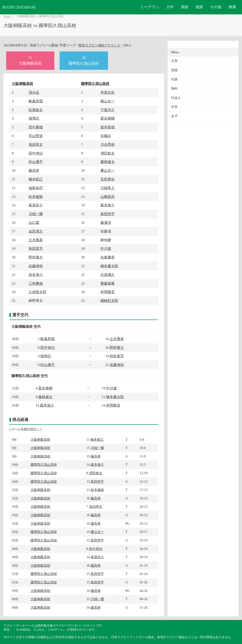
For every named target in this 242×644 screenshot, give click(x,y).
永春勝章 (108, 257)
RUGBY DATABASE (19, 7)
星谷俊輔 (108, 118)
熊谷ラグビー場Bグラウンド (99, 45)
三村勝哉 (36, 283)
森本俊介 (108, 205)
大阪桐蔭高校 (22, 84)
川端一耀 (36, 214)
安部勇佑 (108, 179)
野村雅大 (36, 257)
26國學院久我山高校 (84, 60)
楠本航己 (36, 179)
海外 (174, 89)
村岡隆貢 (108, 292)
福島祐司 (36, 188)
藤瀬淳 (106, 222)
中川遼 (106, 248)
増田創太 (108, 153)
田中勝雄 (36, 127)
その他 (216, 7)
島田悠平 (108, 214)
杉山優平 (36, 162)
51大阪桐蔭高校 (30, 60)
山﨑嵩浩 (108, 197)
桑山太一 (108, 170)
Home (7, 16)
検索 (232, 7)
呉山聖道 (36, 136)
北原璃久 (108, 275)
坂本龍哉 (108, 127)
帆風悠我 (36, 101)
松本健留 (36, 197)
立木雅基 (36, 240)
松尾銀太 (36, 110)
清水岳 (34, 92)
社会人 (176, 98)
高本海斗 (36, 275)
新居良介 (36, 205)
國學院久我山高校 (95, 84)
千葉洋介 (108, 110)
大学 (170, 7)
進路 (199, 7)
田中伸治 (36, 153)
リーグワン (150, 7)
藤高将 (34, 170)
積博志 (34, 118)
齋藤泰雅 (108, 283)
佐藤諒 (106, 136)
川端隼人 (108, 188)
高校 (185, 7)
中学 (174, 107)
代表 (174, 79)
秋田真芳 (36, 248)
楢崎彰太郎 (109, 301)
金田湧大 (36, 231)
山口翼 (34, 222)
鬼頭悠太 (36, 144)
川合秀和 (108, 144)
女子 (174, 116)
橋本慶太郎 (109, 266)
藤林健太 (108, 162)
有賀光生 (108, 92)
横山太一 (108, 101)
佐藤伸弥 (36, 266)
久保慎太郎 (37, 292)
